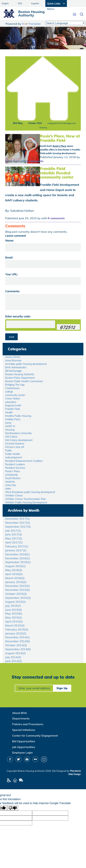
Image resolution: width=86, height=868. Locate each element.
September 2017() (18, 527)
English (5, 3)
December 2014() (17, 637)
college (9, 392)
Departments (21, 718)
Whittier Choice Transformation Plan (26, 499)
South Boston (13, 478)
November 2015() (18, 590)
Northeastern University (19, 433)
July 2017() (13, 531)
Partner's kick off (15, 447)
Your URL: (12, 274)
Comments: (13, 291)
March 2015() (15, 625)
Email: (9, 257)
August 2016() (15, 566)
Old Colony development (19, 440)
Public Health (13, 454)
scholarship (11, 475)
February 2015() (17, 629)
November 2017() (18, 523)
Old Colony (11, 437)
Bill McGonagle (13, 371)
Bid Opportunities (24, 741)
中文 (20, 3)
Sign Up (62, 688)
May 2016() (14, 570)
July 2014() (13, 657)
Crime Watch (13, 399)
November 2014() (18, 641)
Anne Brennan (13, 360)
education (11, 402)
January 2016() (16, 582)
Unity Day (11, 485)
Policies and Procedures (28, 724)
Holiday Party (13, 419)
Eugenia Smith (13, 406)
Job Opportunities (24, 747)
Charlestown (12, 388)
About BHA (20, 713)
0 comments (35, 161)
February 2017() (17, 546)
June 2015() (14, 610)
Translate (31, 24)
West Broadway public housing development (30, 492)
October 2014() (16, 645)
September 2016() (18, 562)
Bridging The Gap (15, 385)
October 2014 (35, 123)
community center (15, 395)
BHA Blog (18, 123)
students (10, 482)
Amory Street (13, 357)
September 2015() (18, 598)
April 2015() (14, 621)
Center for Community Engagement (35, 736)
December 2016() (17, 554)
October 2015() (16, 594)
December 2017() (17, 519)
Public (9, 451)
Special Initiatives (24, 730)
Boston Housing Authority (20, 374)
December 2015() (17, 586)
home (8, 423)
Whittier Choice (14, 496)
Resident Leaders (15, 464)
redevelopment (14, 457)
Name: (9, 241)
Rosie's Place (13, 471)
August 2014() (15, 653)
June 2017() (14, 534)
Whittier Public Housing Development (26, 502)
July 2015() (13, 606)
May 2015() (14, 613)
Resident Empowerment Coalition (24, 461)
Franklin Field (13, 409)
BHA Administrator (16, 367)
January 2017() (16, 550)
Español (35, 3)
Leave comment (16, 236)
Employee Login (22, 753)
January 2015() (16, 633)
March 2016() (15, 578)
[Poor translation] (13, 808)
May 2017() (14, 538)
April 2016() (14, 574)
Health (9, 412)
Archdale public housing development (26, 364)
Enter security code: (18, 316)
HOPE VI (10, 426)
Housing (10, 430)
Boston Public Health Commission (24, 381)
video (8, 489)
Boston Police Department (20, 378)
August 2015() (15, 602)
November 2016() (18, 558)
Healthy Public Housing (18, 416)
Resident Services (15, 468)
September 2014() (18, 649)
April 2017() (14, 542)
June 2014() (14, 661)
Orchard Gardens (15, 444)
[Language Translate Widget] (65, 23)
